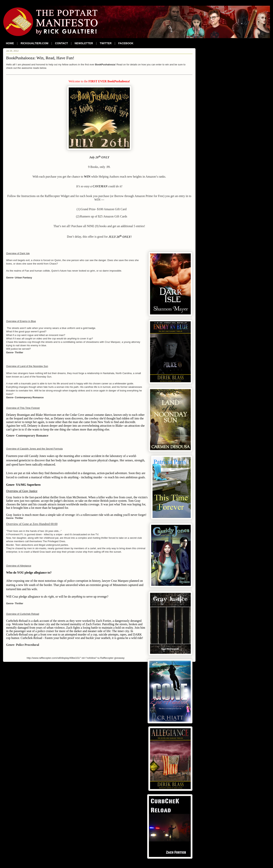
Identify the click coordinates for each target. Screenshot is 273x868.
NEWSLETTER (84, 43)
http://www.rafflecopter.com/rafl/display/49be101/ (53, 658)
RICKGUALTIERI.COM (34, 43)
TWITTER (106, 43)
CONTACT (61, 43)
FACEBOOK (126, 43)
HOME (10, 43)
